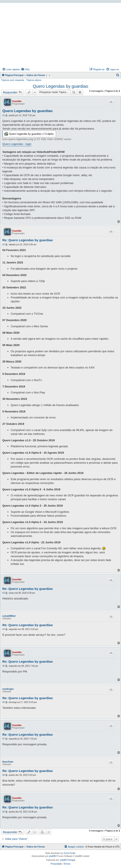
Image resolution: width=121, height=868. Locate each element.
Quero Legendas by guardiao (60, 86)
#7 (4, 739)
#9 (4, 812)
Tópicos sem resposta (13, 80)
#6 (4, 702)
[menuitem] (25, 69)
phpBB (52, 856)
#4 (4, 629)
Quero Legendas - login (17, 144)
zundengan (8, 689)
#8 (4, 775)
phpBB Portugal (68, 860)
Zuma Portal (69, 853)
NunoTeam (8, 762)
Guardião (17, 101)
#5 (4, 666)
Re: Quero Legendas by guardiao (28, 240)
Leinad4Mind (9, 616)
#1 (4, 115)
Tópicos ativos (34, 80)
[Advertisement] (61, 34)
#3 (4, 593)
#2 (4, 245)
